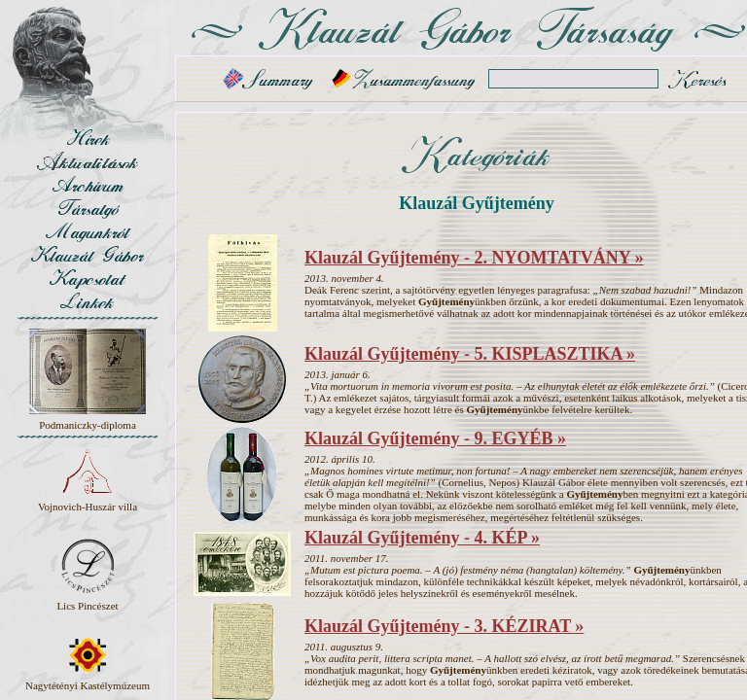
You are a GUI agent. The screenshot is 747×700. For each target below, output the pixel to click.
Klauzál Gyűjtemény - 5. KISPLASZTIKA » (470, 354)
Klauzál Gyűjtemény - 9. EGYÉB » (435, 438)
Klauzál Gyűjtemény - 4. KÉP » (422, 538)
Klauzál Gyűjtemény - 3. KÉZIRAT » (444, 626)
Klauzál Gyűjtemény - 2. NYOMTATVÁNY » (474, 258)
